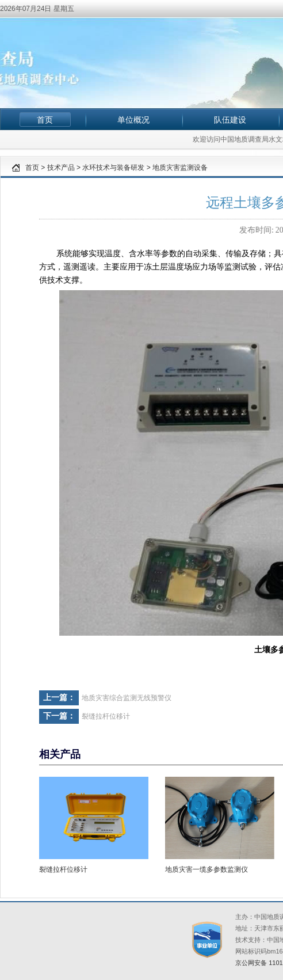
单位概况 (133, 120)
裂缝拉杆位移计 (106, 716)
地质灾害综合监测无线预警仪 (127, 698)
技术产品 (61, 168)
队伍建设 (230, 120)
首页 (45, 120)
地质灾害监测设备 (180, 168)
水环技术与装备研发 (113, 168)
